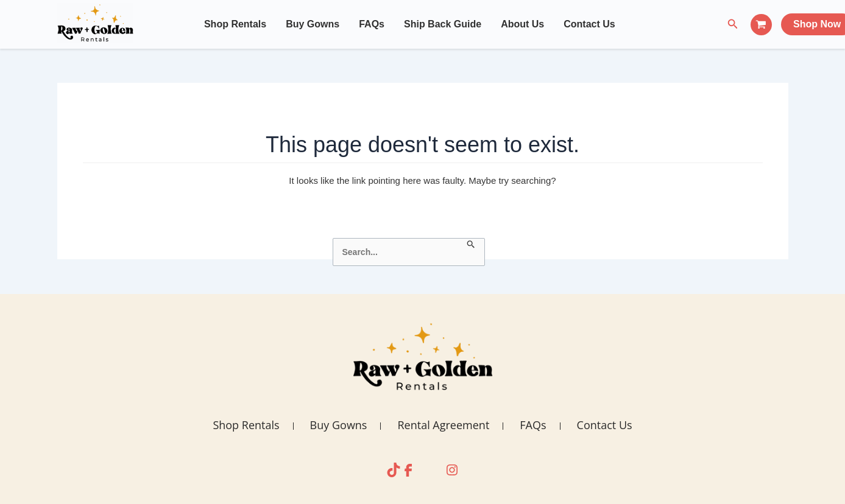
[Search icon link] (733, 24)
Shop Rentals (235, 24)
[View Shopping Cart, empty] (761, 25)
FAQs (372, 24)
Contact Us (589, 24)
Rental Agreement (443, 425)
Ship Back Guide (443, 24)
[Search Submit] (471, 245)
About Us (522, 24)
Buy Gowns (313, 24)
